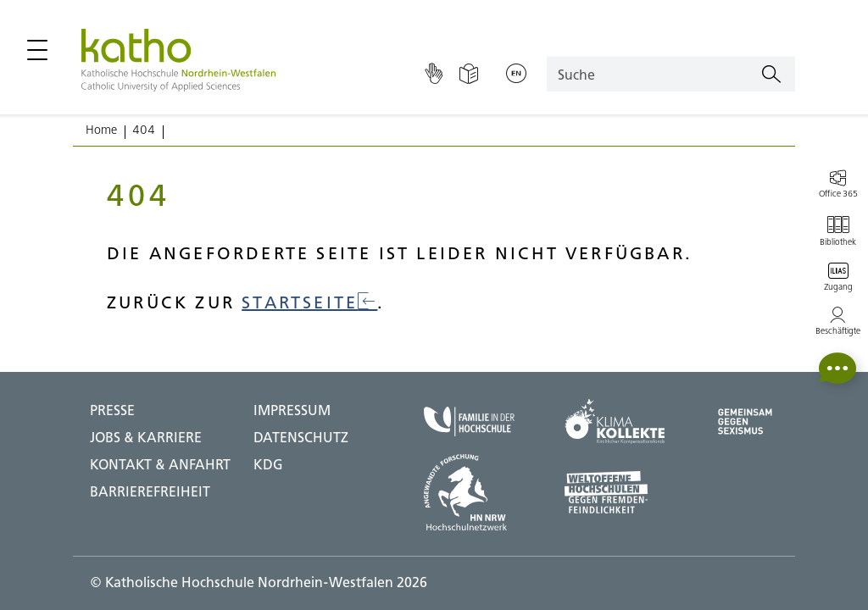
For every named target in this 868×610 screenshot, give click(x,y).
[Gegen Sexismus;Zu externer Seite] (745, 421)
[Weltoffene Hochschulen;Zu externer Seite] (615, 492)
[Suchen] (771, 75)
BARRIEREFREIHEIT (150, 491)
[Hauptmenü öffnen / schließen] (37, 50)
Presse (112, 410)
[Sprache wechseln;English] (516, 75)
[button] (837, 368)
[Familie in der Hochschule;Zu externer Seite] (469, 421)
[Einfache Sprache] (469, 75)
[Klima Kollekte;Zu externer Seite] (615, 421)
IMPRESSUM (292, 410)
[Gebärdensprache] (434, 75)
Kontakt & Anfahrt (160, 464)
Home (101, 130)
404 (144, 130)
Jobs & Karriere (146, 437)
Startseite (309, 302)
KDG (268, 464)
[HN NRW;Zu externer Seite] (469, 492)
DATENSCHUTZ (301, 437)
